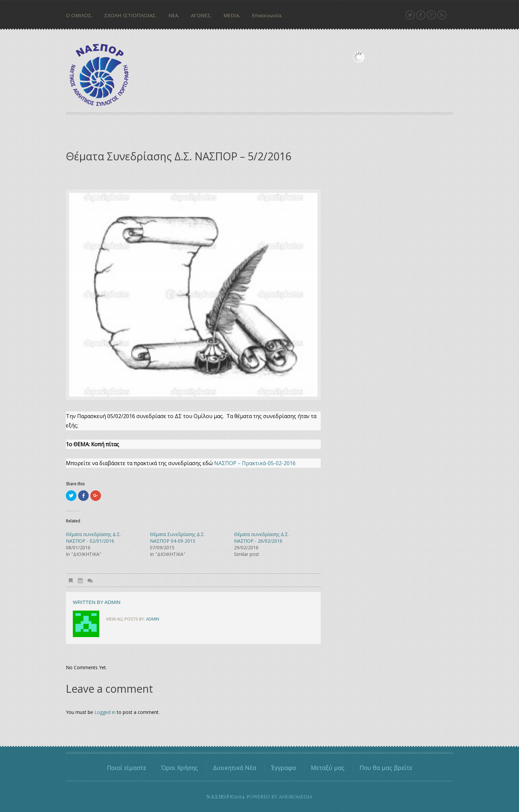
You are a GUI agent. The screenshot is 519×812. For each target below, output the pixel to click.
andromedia (296, 797)
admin (113, 602)
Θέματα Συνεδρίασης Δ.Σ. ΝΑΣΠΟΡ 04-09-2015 (177, 538)
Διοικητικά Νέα (235, 768)
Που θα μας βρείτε (386, 768)
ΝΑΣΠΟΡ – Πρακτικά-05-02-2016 (255, 463)
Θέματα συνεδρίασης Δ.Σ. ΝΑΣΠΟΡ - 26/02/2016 (261, 538)
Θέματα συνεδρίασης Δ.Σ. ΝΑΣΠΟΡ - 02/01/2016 (93, 538)
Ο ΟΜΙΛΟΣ (79, 15)
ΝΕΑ (173, 15)
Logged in (105, 712)
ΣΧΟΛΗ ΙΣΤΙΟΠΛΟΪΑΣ (130, 15)
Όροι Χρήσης (180, 768)
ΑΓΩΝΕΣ (201, 15)
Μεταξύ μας (328, 768)
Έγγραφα (283, 768)
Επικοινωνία (266, 15)
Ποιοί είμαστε (127, 768)
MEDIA (231, 15)
